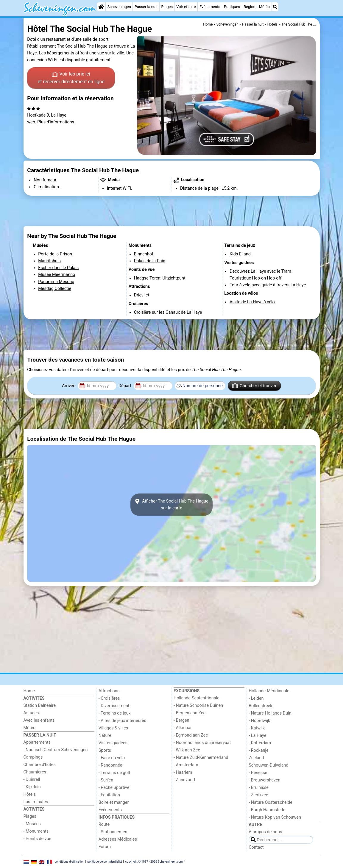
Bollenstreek (260, 706)
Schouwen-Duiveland (268, 765)
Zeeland (256, 758)
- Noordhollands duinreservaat (202, 743)
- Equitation (109, 795)
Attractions (109, 691)
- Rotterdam (260, 743)
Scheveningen (119, 7)
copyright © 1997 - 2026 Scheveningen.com (154, 861)
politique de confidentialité (105, 861)
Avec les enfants (39, 720)
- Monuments (36, 831)
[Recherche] (275, 7)
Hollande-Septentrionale (197, 698)
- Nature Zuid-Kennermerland (201, 758)
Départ (125, 386)
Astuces (31, 713)
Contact (256, 847)
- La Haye (257, 736)
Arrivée (69, 386)
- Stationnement (114, 832)
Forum (105, 847)
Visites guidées (113, 743)
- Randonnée (110, 765)
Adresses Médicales (118, 839)
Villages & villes (113, 728)
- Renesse (258, 773)
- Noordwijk (259, 721)
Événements (210, 7)
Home (29, 691)
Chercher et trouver (254, 386)
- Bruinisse (259, 788)
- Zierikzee (258, 795)
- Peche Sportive (114, 788)
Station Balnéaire (40, 705)
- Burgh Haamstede (267, 810)
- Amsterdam (186, 765)
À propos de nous (265, 832)
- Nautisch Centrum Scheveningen (56, 750)
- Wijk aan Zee (187, 750)
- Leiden (256, 698)
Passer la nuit (146, 7)
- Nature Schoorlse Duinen (198, 705)
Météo (264, 7)
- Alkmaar (183, 728)
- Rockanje (258, 750)
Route (104, 824)
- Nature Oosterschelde (270, 802)
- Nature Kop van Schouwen (275, 817)
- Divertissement (114, 706)
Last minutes (36, 802)
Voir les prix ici (71, 78)
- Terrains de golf (114, 773)
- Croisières (109, 698)
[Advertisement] (172, 211)
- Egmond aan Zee (191, 735)
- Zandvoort (184, 780)
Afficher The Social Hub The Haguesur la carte (171, 505)
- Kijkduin (32, 787)
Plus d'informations (56, 122)
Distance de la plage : (200, 188)
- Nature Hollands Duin (270, 713)
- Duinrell (32, 780)
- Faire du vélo (112, 758)
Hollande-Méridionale (269, 691)
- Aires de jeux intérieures (122, 721)
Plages (167, 7)
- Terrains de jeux (115, 713)
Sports (105, 750)
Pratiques (232, 7)
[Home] (101, 7)
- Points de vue (38, 839)
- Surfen (106, 780)
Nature (105, 736)
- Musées (32, 824)
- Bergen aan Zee (190, 713)
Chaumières (35, 772)
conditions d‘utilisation (69, 861)
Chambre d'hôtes (40, 765)
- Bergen (181, 720)
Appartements (37, 742)
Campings (33, 757)
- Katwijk (257, 728)
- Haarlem (183, 772)
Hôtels (30, 794)
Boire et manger (114, 802)
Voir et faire (186, 7)
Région (249, 7)
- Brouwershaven (264, 780)
